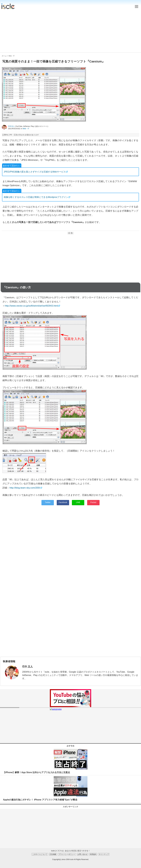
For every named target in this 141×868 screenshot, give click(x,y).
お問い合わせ (82, 854)
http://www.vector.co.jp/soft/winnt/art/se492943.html (31, 306)
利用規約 (93, 854)
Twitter (48, 502)
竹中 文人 (27, 667)
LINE (78, 502)
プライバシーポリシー (67, 854)
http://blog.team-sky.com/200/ (25, 488)
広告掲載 (53, 854)
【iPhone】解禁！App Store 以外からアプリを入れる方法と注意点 (36, 772)
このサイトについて (40, 854)
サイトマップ (104, 854)
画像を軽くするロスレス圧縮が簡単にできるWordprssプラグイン (36, 197)
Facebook (63, 502)
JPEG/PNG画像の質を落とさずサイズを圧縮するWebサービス (35, 172)
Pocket (93, 502)
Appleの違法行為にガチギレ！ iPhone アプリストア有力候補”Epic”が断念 (40, 800)
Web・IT (26, 129)
